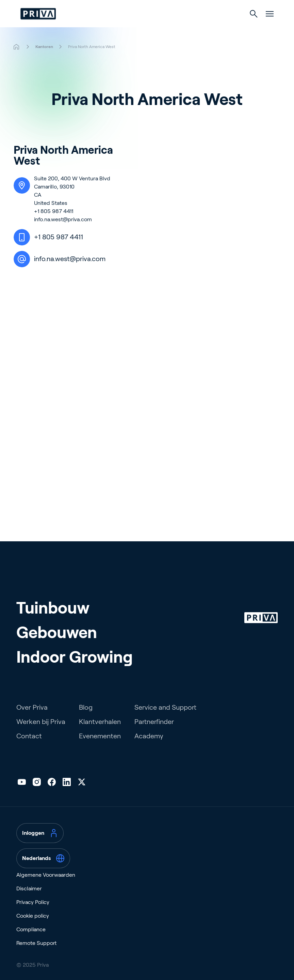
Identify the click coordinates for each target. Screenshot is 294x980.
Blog (86, 707)
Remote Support (36, 943)
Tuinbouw (53, 608)
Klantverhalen (100, 722)
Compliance (31, 929)
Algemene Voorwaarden (46, 875)
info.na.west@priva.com (63, 219)
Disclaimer (29, 888)
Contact (29, 736)
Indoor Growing (75, 657)
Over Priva (32, 707)
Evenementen (100, 736)
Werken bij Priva (41, 722)
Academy (149, 736)
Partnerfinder (154, 722)
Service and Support (165, 707)
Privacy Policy (33, 902)
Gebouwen (57, 632)
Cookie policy (33, 916)
